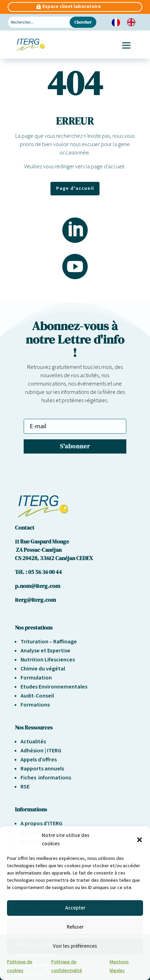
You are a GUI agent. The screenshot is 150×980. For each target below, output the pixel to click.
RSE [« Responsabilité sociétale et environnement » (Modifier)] (25, 787)
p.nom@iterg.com (38, 586)
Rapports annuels (42, 769)
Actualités (33, 742)
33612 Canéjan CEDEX (66, 558)
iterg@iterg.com (35, 600)
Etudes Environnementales (54, 687)
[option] (133, 22)
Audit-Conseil (37, 696)
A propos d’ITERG (41, 823)
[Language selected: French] (127, 22)
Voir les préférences (75, 946)
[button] (140, 840)
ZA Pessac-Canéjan (38, 550)
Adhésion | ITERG (41, 751)
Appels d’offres (39, 760)
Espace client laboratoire (72, 7)
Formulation (36, 678)
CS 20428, (27, 558)
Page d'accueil (75, 188)
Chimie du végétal (43, 669)
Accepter (75, 908)
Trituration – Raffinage (49, 642)
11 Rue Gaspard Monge (42, 541)
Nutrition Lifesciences (48, 660)
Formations (35, 705)
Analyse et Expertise (45, 651)
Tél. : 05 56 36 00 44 (38, 572)
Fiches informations (46, 778)
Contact (25, 527)
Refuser (75, 927)
